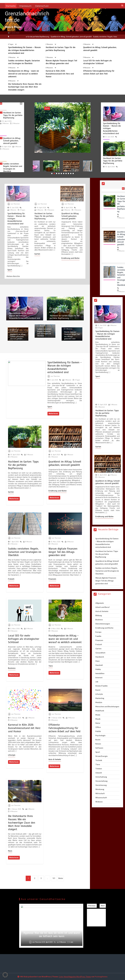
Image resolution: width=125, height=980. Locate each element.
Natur (98, 723)
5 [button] (61, 173)
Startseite (11, 6)
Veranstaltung (101, 781)
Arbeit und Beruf (103, 607)
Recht (98, 740)
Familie (98, 636)
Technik (99, 760)
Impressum (25, 6)
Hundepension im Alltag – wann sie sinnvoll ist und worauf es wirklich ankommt (24, 78)
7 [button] (66, 173)
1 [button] (52, 173)
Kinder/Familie (102, 686)
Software (99, 748)
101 (54, 878)
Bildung (99, 615)
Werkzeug (100, 789)
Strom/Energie (102, 756)
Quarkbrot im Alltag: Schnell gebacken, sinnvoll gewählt (100, 37)
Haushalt (99, 665)
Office (98, 727)
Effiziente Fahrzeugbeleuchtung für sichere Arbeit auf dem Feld (64, 728)
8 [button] (68, 173)
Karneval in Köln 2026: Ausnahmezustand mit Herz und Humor (60, 78)
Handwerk (100, 657)
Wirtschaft (100, 793)
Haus (10, 851)
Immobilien (100, 673)
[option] (57, 37)
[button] (5, 975)
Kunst (98, 690)
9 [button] (71, 173)
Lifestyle (12, 755)
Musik (98, 719)
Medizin (99, 702)
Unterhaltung (101, 777)
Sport (45, 108)
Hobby (98, 669)
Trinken (99, 769)
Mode (98, 715)
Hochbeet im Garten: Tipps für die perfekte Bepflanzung (57, 37)
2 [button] (54, 173)
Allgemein (100, 603)
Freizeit (11, 579)
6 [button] (64, 173)
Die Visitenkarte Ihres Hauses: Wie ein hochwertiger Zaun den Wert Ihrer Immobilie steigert (25, 91)
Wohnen (99, 802)
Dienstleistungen (103, 624)
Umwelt (99, 773)
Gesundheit (100, 653)
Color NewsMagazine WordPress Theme (75, 977)
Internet (99, 677)
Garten (11, 492)
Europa (98, 632)
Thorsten (47, 147)
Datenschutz (42, 6)
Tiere (51, 666)
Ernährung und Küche (58, 491)
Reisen (98, 744)
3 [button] (57, 173)
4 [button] (59, 173)
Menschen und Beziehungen (107, 706)
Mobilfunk (100, 711)
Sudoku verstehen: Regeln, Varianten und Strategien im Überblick (25, 552)
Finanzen (52, 579)
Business (12, 668)
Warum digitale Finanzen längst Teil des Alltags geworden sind (63, 552)
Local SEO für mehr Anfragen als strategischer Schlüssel (24, 639)
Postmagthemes (101, 977)
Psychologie (100, 735)
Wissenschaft (101, 798)
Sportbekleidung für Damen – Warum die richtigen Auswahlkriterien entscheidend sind (24, 54)
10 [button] (73, 173)
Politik (98, 731)
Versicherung (101, 785)
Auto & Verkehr (55, 759)
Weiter (61, 878)
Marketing (100, 698)
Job (97, 682)
